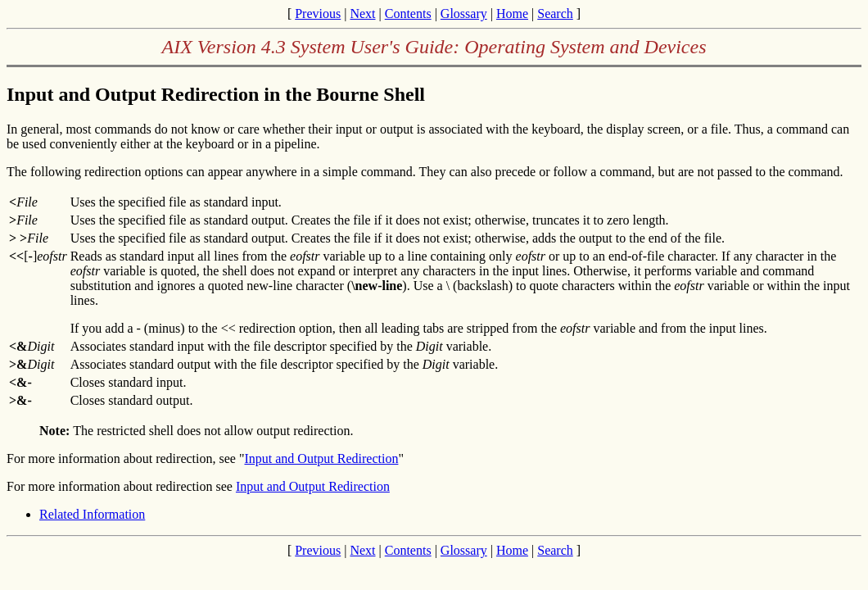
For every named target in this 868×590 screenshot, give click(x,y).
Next (362, 14)
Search (555, 14)
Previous (318, 14)
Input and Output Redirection (321, 458)
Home (512, 14)
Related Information (92, 514)
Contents (408, 14)
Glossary (464, 14)
